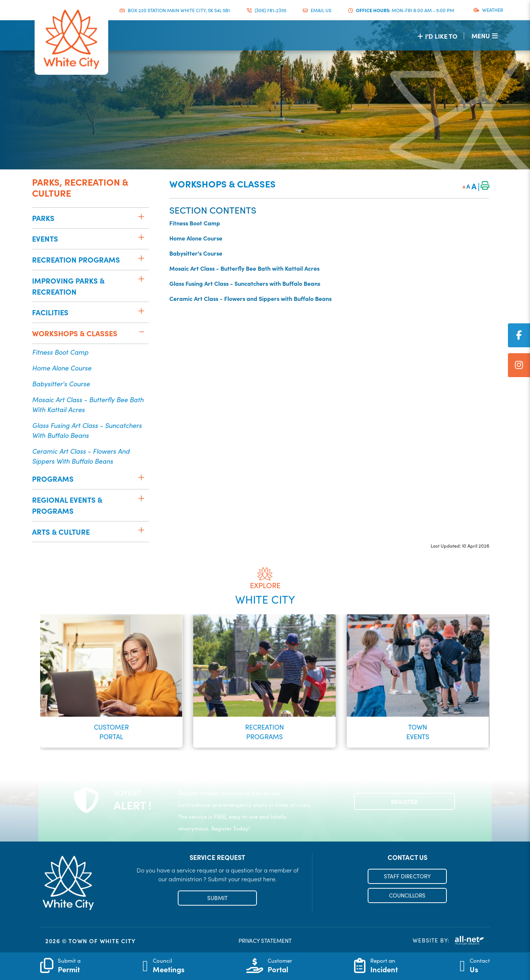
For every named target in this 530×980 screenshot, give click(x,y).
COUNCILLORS (407, 895)
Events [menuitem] (45, 238)
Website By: (449, 940)
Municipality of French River (71, 40)
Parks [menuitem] (43, 218)
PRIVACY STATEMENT (265, 941)
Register (404, 801)
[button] (141, 217)
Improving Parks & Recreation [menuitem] (68, 286)
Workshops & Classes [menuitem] (75, 333)
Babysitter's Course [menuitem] (61, 384)
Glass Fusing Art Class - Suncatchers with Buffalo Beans (245, 283)
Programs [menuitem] (53, 479)
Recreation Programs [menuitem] (76, 259)
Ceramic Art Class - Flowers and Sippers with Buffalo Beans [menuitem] (81, 456)
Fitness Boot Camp (195, 223)
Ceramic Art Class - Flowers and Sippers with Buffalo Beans (250, 298)
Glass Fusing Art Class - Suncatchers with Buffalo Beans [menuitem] (87, 430)
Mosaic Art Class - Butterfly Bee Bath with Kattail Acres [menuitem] (88, 404)
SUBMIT (217, 898)
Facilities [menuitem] (50, 312)
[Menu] (485, 36)
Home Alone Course (196, 238)
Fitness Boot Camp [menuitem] (60, 352)
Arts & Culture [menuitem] (61, 532)
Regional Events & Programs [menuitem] (67, 505)
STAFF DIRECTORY (407, 876)
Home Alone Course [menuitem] (62, 368)
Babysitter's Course (196, 253)
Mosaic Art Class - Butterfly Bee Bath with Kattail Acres (244, 268)
